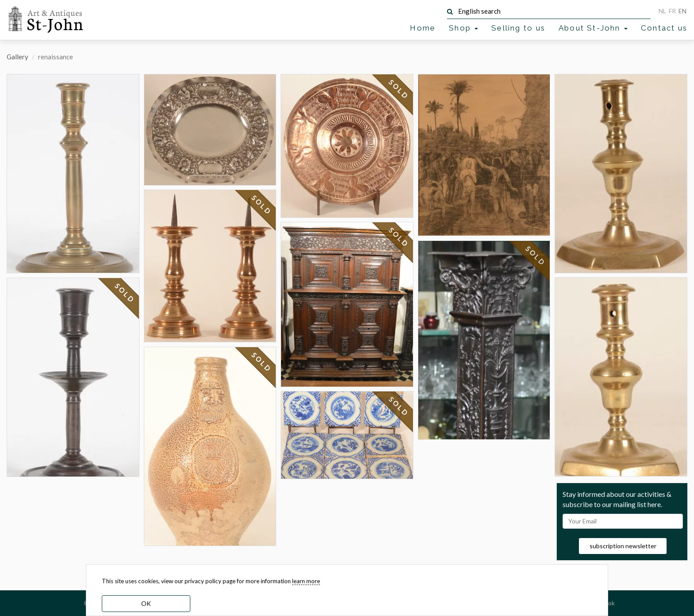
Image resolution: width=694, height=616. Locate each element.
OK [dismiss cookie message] (146, 603)
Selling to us (518, 28)
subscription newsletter (623, 546)
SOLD (125, 293)
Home (423, 28)
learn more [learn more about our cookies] (306, 581)
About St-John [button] (593, 28)
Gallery (17, 57)
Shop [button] (463, 28)
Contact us (664, 28)
